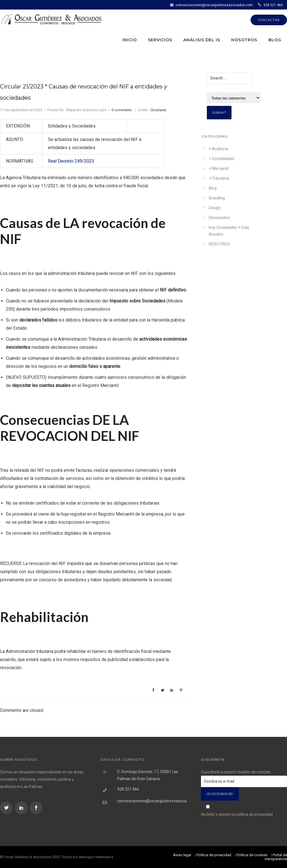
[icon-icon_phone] (260, 5)
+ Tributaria (219, 178)
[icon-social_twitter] (7, 808)
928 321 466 (273, 5)
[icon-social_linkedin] (22, 808)
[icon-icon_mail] (173, 5)
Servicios (160, 40)
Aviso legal (182, 855)
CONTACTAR (269, 20)
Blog (275, 40)
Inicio (130, 40)
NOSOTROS (219, 244)
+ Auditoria (218, 149)
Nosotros (244, 40)
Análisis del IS (202, 40)
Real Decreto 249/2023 (71, 161)
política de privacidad (254, 814)
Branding (217, 198)
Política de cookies (252, 855)
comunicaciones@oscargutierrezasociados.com (214, 5)
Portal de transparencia (276, 857)
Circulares (158, 110)
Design (215, 208)
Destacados (219, 218)
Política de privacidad (214, 855)
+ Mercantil (219, 168)
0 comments (122, 110)
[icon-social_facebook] (36, 808)
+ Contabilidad (221, 159)
